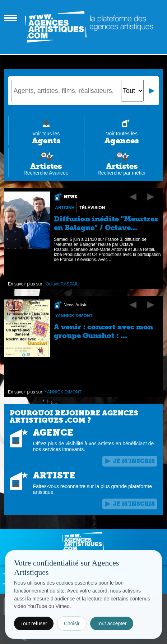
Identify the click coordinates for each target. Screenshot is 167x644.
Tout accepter (112, 623)
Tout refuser (34, 623)
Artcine (64, 208)
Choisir (72, 623)
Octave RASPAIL (62, 284)
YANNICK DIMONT (74, 316)
